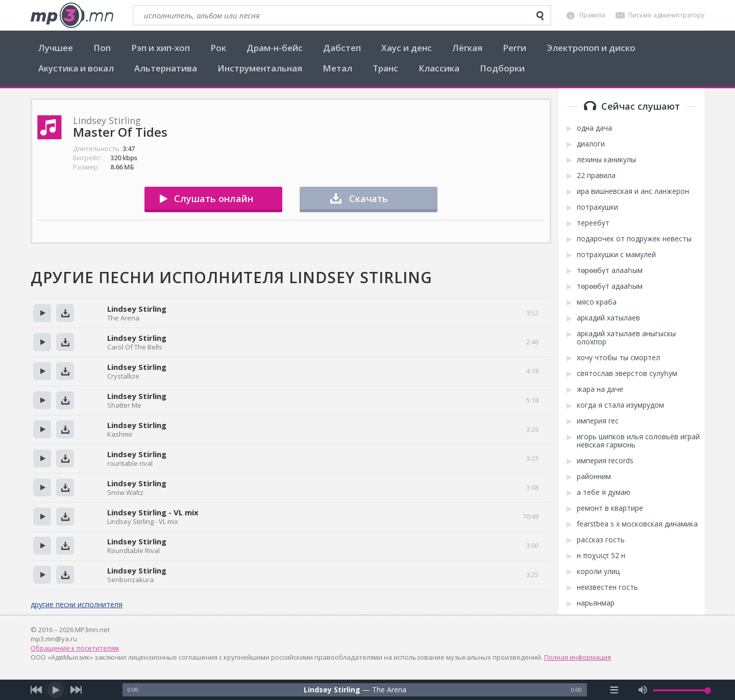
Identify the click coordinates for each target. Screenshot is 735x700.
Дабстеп (342, 48)
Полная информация (578, 657)
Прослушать (42, 313)
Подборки (502, 68)
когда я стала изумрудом (620, 405)
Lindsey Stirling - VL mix (153, 512)
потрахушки (597, 207)
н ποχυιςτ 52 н (601, 556)
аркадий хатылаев (608, 318)
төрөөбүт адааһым (610, 286)
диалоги (591, 144)
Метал (337, 68)
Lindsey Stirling (137, 309)
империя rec (598, 421)
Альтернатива (166, 68)
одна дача (594, 128)
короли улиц (598, 571)
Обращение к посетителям (75, 648)
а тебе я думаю (604, 492)
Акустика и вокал (76, 68)
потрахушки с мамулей (616, 255)
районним (594, 477)
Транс (385, 68)
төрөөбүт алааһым (610, 270)
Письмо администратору (666, 15)
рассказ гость (601, 540)
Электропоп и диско (591, 48)
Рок (218, 48)
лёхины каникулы (606, 160)
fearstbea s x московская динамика (637, 524)
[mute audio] (643, 690)
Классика (439, 68)
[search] (540, 16)
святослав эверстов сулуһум (627, 373)
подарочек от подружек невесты (634, 239)
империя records (605, 461)
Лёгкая (467, 48)
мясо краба (597, 302)
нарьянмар (596, 603)
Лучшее (56, 48)
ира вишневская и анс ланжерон (633, 191)
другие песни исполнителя (77, 604)
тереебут (593, 223)
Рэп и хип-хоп (161, 48)
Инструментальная (260, 68)
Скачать (369, 198)
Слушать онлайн (214, 198)
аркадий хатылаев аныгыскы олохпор (626, 338)
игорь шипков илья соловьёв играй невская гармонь (638, 441)
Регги (514, 48)
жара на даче (600, 389)
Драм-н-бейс (275, 48)
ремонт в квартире (610, 508)
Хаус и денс (407, 48)
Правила (592, 15)
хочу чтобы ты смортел (618, 358)
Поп (102, 48)
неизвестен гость (607, 587)
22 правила (596, 176)
